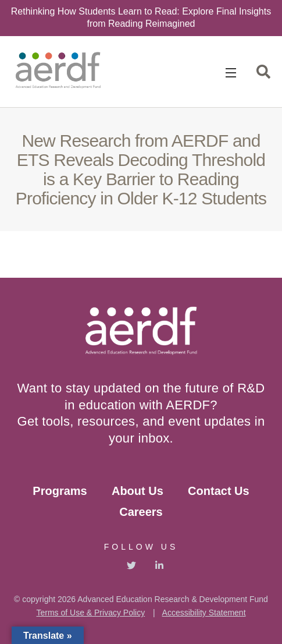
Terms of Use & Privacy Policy (90, 613)
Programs (60, 491)
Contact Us (219, 491)
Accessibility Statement (204, 613)
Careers (141, 512)
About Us (138, 491)
